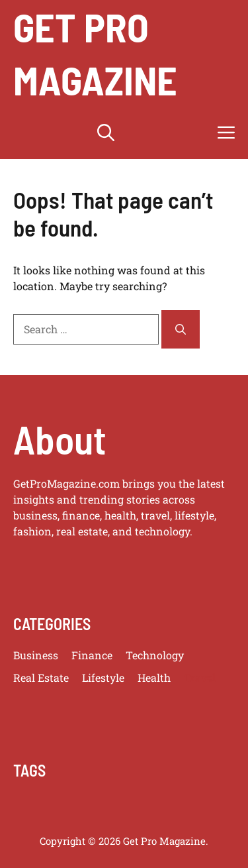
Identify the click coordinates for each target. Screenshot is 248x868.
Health (154, 678)
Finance (92, 655)
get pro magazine (95, 53)
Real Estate (41, 678)
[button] (106, 133)
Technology (155, 655)
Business (36, 655)
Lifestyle (103, 678)
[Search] (181, 329)
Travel (200, 678)
